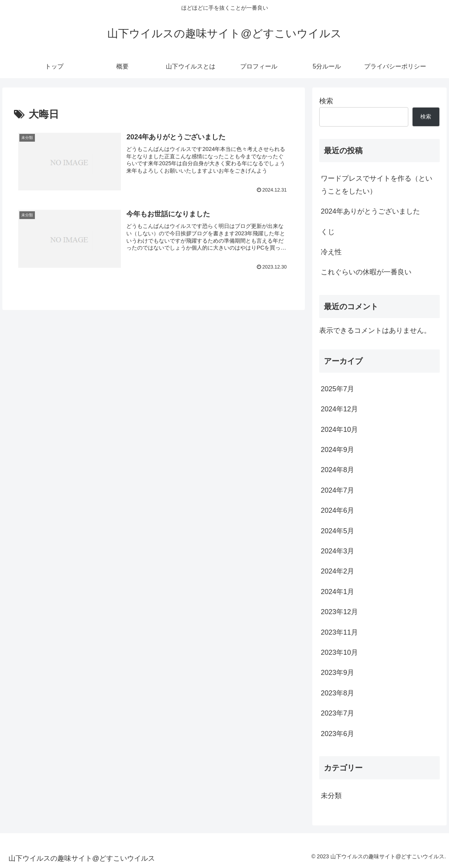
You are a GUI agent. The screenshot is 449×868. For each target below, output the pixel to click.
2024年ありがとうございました (370, 211)
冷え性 (331, 252)
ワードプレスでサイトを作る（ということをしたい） (377, 185)
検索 (326, 101)
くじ (328, 232)
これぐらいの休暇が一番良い (366, 272)
